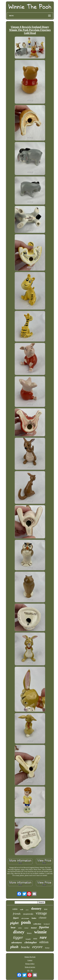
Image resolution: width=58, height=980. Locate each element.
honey (47, 948)
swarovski (28, 914)
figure (16, 918)
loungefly (28, 939)
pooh (26, 922)
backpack (47, 924)
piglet (14, 923)
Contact (30, 960)
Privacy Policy (30, 964)
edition (44, 942)
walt (22, 909)
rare (43, 937)
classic (43, 918)
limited (34, 928)
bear (13, 927)
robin (15, 909)
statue (26, 928)
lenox (29, 933)
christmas (25, 919)
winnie (40, 932)
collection (37, 924)
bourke (25, 947)
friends (17, 914)
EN (28, 970)
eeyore (37, 947)
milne (20, 928)
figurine (44, 927)
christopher (31, 942)
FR (32, 970)
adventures (17, 943)
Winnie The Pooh (30, 957)
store (27, 910)
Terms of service (30, 967)
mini (35, 939)
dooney (36, 909)
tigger (18, 937)
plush (14, 947)
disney (19, 932)
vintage (41, 913)
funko (34, 918)
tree (46, 909)
